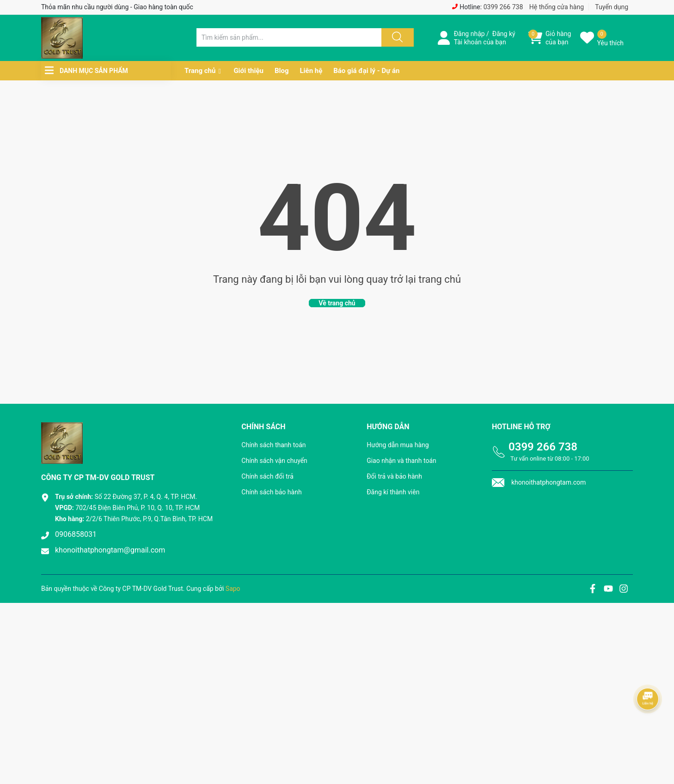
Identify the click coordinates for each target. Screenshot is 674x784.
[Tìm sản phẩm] (289, 37)
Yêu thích (610, 43)
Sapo (233, 589)
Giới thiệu (248, 71)
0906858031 (76, 534)
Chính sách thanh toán (273, 445)
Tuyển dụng (612, 7)
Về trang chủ (337, 303)
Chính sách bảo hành (271, 492)
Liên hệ (311, 71)
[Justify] (396, 37)
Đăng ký (504, 34)
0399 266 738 (503, 7)
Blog (282, 71)
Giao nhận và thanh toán (401, 461)
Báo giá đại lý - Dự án (366, 71)
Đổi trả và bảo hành (394, 476)
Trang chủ (200, 71)
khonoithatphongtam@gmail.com (110, 550)
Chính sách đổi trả (267, 476)
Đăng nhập (469, 34)
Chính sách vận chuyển (274, 461)
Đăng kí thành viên (393, 492)
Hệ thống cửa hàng (557, 7)
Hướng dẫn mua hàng (398, 445)
